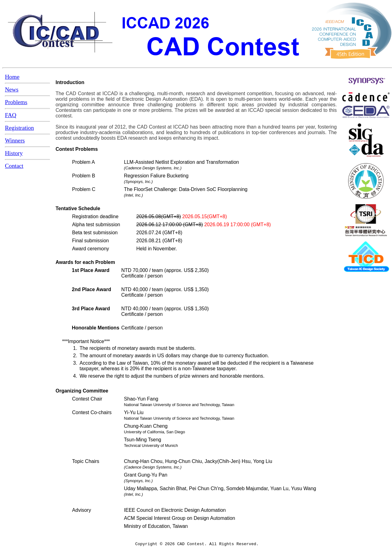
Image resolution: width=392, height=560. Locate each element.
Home (12, 77)
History (14, 153)
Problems (16, 102)
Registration (19, 128)
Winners (15, 140)
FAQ (11, 115)
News (12, 89)
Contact (14, 166)
